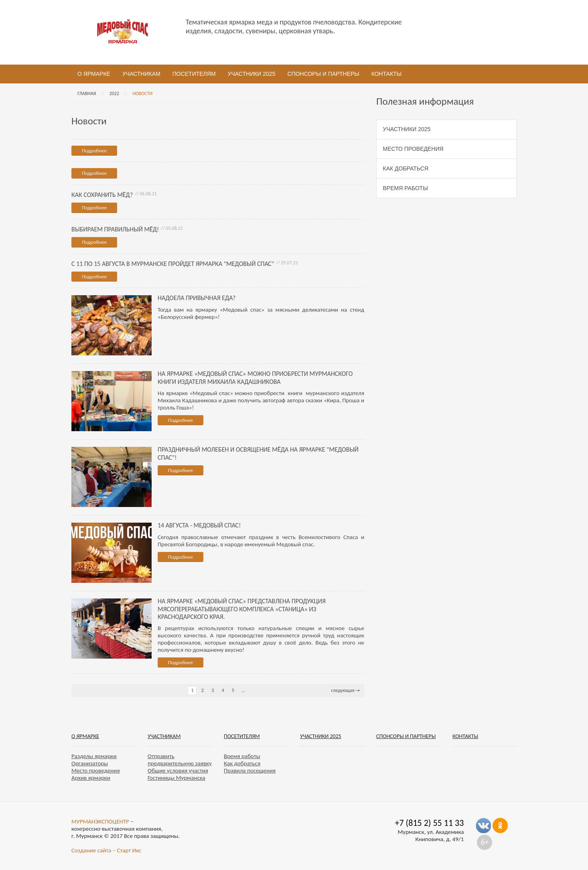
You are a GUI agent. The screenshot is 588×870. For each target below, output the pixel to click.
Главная (87, 93)
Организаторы (90, 763)
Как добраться (406, 168)
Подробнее (94, 151)
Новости (142, 93)
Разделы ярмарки (94, 756)
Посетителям (194, 74)
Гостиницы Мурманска (176, 778)
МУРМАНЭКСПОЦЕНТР (100, 821)
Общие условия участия (178, 771)
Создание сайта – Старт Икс (106, 850)
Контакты (387, 74)
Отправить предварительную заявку (180, 760)
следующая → (345, 690)
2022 (114, 93)
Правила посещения (250, 771)
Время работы (406, 188)
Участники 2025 (252, 74)
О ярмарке (94, 74)
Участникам (141, 74)
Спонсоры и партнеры (323, 74)
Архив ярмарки (91, 778)
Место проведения (413, 149)
